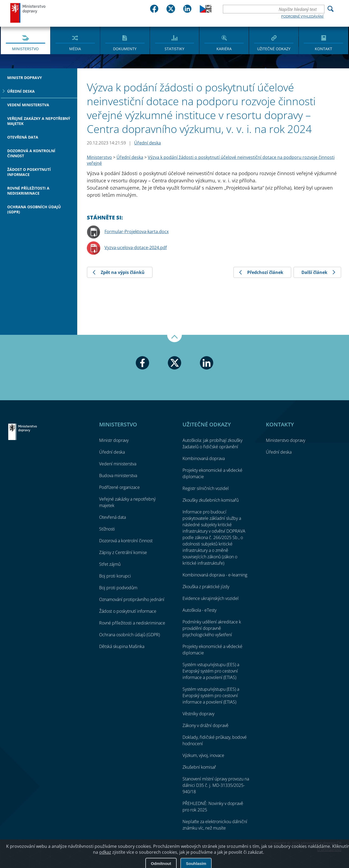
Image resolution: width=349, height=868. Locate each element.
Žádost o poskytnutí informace (29, 172)
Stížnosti (107, 529)
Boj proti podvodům (118, 588)
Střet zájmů (110, 564)
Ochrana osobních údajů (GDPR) (34, 209)
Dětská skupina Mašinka (122, 646)
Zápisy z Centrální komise (123, 552)
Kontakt (323, 49)
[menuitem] (26, 40)
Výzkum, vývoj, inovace (203, 755)
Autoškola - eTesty (199, 610)
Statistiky (174, 49)
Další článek (314, 272)
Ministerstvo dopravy (28, 13)
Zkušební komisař (199, 767)
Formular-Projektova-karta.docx (137, 231)
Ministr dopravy (25, 78)
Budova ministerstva (118, 476)
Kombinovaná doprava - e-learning (215, 575)
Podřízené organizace (119, 487)
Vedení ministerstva (28, 105)
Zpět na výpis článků (123, 272)
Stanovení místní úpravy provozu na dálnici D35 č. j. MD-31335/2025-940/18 (216, 785)
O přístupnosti (329, 849)
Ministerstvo (25, 49)
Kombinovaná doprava (204, 458)
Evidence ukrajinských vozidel (211, 598)
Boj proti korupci (115, 576)
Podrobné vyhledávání (302, 16)
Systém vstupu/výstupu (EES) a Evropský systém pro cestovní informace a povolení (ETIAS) (211, 671)
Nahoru (174, 339)
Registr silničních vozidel (206, 488)
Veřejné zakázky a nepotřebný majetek (39, 121)
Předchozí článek (265, 272)
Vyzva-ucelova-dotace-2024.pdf (136, 248)
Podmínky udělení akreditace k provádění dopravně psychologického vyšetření (212, 628)
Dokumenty (125, 49)
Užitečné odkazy (274, 49)
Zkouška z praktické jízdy (206, 587)
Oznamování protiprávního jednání (132, 599)
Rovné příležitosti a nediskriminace (28, 191)
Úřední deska (21, 91)
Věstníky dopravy (198, 714)
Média (75, 49)
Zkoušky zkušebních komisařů (211, 500)
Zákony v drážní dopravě (205, 725)
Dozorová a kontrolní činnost (31, 153)
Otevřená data (23, 137)
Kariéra (224, 49)
